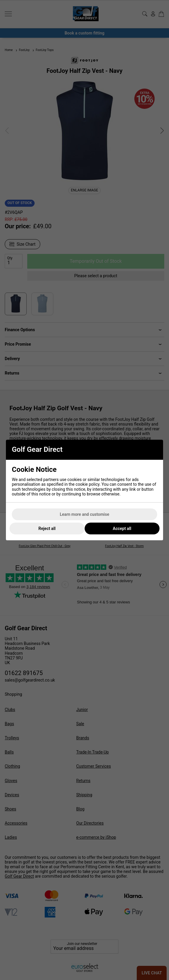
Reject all (47, 528)
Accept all (122, 528)
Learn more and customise (84, 514)
